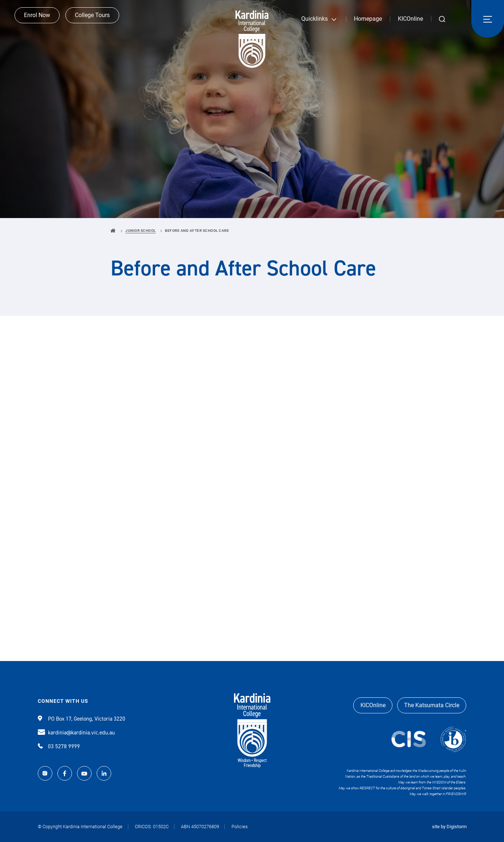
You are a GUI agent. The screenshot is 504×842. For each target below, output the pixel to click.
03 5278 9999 (59, 746)
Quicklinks (315, 19)
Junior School (141, 231)
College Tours (92, 18)
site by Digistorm (449, 827)
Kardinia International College (252, 39)
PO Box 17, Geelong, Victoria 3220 (82, 719)
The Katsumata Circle (431, 705)
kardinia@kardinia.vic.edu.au (76, 733)
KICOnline (410, 19)
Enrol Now (37, 18)
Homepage (368, 19)
